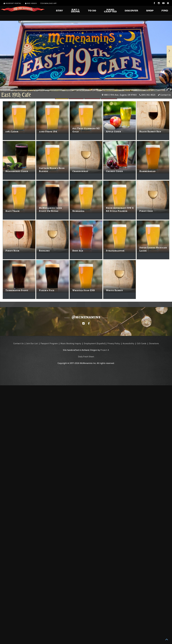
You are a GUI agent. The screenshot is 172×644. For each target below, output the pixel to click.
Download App (49, 3)
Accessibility (128, 343)
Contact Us (164, 95)
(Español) (101, 343)
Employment (90, 343)
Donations (154, 343)
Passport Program (49, 343)
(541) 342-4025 (147, 95)
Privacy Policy (114, 343)
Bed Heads (31, 3)
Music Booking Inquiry (71, 343)
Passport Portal (12, 3)
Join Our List (32, 343)
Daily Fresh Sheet (86, 357)
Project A (105, 350)
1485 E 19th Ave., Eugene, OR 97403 (119, 95)
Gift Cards (142, 343)
